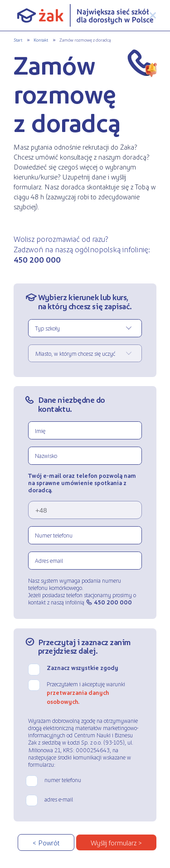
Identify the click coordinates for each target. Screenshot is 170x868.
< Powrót (46, 842)
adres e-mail (59, 799)
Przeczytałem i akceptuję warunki (86, 693)
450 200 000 (113, 602)
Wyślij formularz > (116, 842)
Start (18, 40)
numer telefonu (63, 780)
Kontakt (41, 40)
